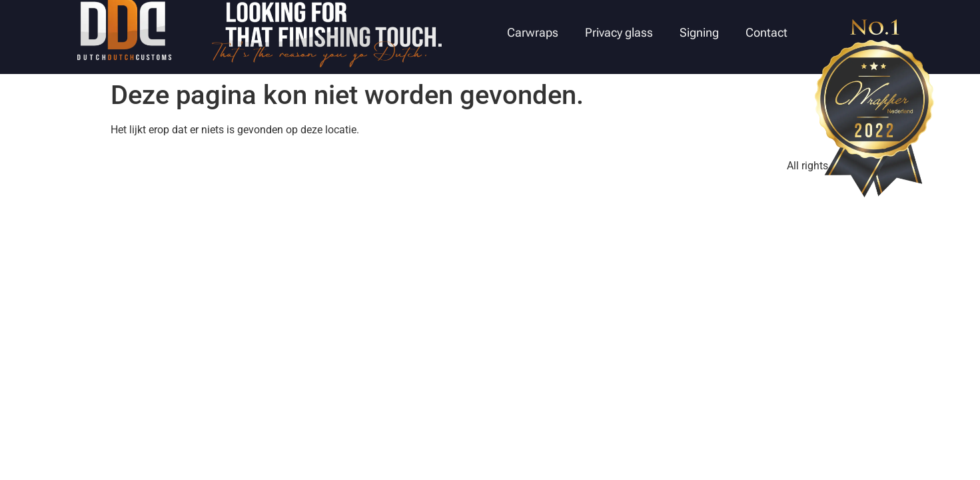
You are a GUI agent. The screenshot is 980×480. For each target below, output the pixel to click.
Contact (766, 32)
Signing (699, 32)
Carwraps (533, 32)
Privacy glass (619, 32)
